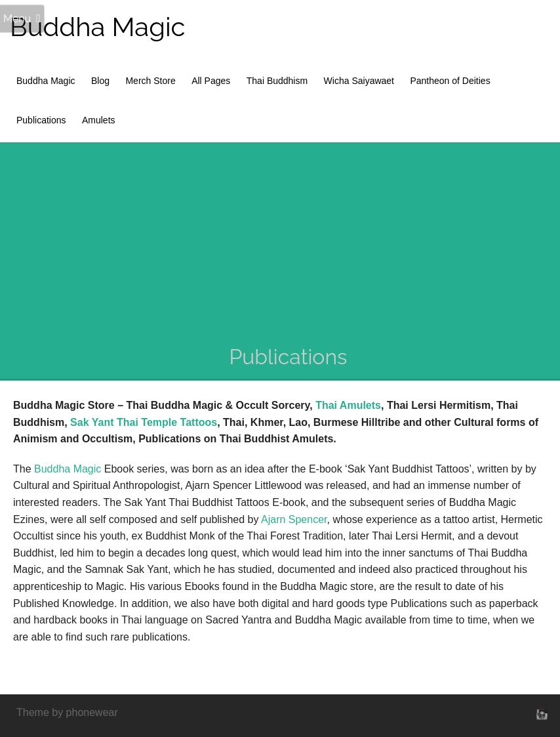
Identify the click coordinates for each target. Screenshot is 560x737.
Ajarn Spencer (294, 519)
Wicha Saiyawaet (359, 81)
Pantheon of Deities (450, 81)
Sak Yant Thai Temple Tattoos (144, 422)
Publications (41, 120)
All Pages (211, 81)
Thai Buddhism (277, 81)
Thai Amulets (348, 405)
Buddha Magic (98, 27)
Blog (100, 81)
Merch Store (150, 81)
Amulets (99, 120)
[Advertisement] (288, 244)
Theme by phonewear (67, 712)
